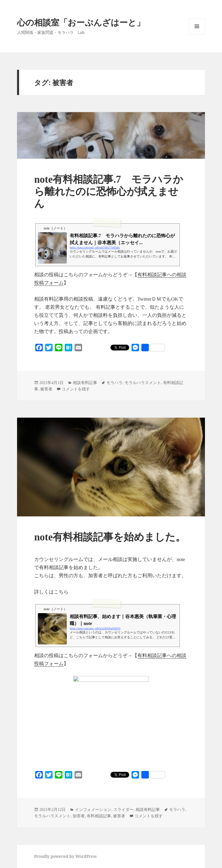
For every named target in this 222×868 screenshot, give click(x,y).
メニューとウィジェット (197, 34)
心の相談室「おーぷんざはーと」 (81, 22)
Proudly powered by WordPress (65, 856)
